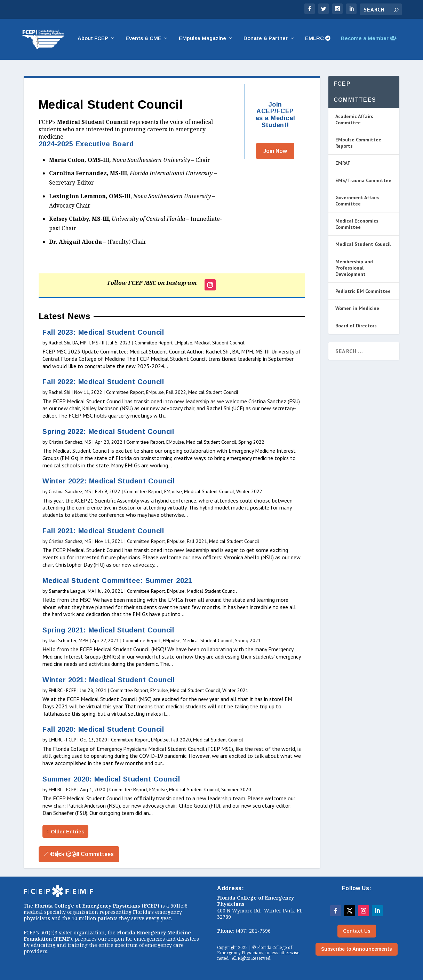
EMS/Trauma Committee (363, 180)
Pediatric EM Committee (363, 291)
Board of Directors (356, 326)
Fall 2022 (176, 392)
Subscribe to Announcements (357, 949)
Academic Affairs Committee (354, 119)
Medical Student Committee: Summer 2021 (117, 581)
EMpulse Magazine (202, 40)
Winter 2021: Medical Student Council (109, 680)
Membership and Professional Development (354, 268)
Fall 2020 (181, 740)
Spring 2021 (248, 641)
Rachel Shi (59, 392)
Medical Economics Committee (357, 224)
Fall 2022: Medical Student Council (103, 382)
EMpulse (183, 343)
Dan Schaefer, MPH (69, 641)
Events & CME (143, 40)
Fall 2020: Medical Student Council (103, 730)
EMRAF (343, 163)
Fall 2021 (197, 541)
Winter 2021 (235, 690)
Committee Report (154, 343)
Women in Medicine (357, 309)
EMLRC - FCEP (62, 690)
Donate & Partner (266, 40)
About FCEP (93, 40)
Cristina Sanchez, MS (70, 442)
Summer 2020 (236, 790)
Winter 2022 (249, 492)
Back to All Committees (82, 854)
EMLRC (318, 40)
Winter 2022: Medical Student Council (109, 481)
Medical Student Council (220, 343)
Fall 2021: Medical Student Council (103, 531)
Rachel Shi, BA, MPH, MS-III (77, 343)
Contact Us (357, 931)
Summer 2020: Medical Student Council (111, 779)
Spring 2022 (251, 442)
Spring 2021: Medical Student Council (108, 630)
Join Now (275, 151)
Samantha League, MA (71, 591)
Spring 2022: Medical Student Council (108, 431)
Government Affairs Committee (357, 201)
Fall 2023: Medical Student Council (103, 332)
